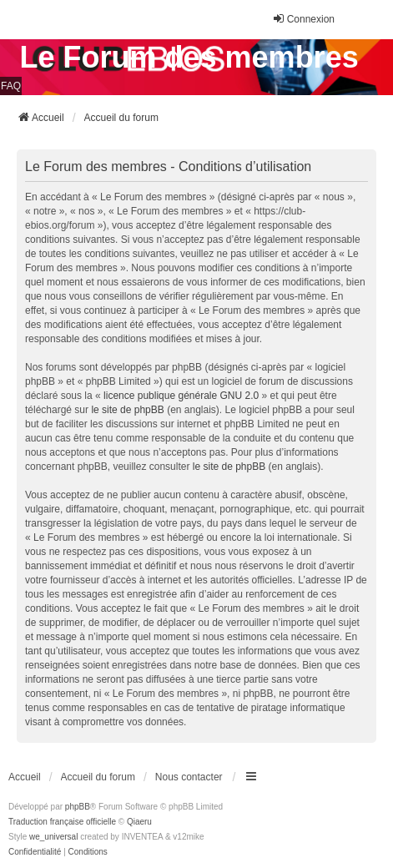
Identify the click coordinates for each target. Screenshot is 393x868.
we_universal (53, 837)
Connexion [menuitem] (303, 19)
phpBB (78, 807)
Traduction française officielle (62, 822)
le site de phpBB (127, 410)
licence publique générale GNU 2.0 (181, 396)
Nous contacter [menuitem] (189, 777)
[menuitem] (35, 852)
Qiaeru (139, 822)
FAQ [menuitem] (11, 86)
